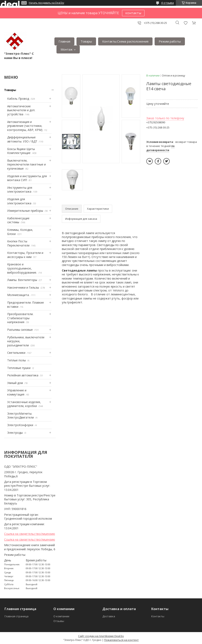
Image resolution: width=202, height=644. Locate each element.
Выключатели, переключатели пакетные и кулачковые (26, 164)
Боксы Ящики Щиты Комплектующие (21, 151)
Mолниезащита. (18, 295)
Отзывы (59, 621)
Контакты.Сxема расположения (125, 41)
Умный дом (15, 383)
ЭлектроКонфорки (20, 425)
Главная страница (16, 616)
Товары (86, 41)
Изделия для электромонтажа (19, 201)
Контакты (158, 616)
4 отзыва (167, 3)
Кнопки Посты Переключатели (18, 243)
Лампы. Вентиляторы (22, 280)
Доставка (109, 616)
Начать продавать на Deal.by (46, 3)
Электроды (15, 433)
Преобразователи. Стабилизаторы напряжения (20, 318)
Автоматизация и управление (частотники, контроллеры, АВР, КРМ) (25, 126)
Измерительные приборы (25, 211)
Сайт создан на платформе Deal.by (101, 636)
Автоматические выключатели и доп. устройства (21, 110)
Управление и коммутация (17, 392)
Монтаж (67, 49)
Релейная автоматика (23, 375)
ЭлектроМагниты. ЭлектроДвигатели (21, 416)
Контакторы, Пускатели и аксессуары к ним (25, 255)
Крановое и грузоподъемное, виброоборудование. (22, 268)
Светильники (16, 353)
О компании (61, 616)
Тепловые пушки (19, 368)
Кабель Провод (18, 99)
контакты (133, 13)
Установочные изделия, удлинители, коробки (24, 404)
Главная (64, 41)
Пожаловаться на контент (121, 640)
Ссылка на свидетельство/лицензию (30, 534)
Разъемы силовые (20, 330)
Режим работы (170, 41)
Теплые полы (16, 360)
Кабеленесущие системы (18, 220)
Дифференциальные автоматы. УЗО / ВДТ (22, 139)
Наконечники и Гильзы (23, 287)
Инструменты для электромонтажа (20, 190)
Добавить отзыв (186, 23)
